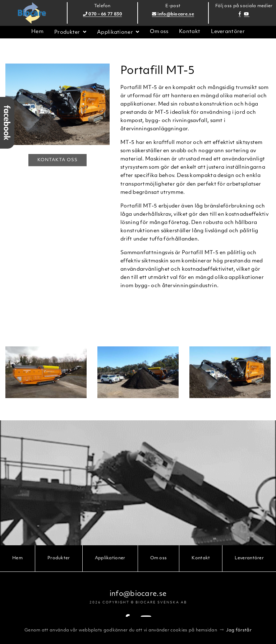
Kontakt (190, 32)
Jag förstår (239, 630)
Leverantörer (228, 32)
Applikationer (115, 32)
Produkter (67, 32)
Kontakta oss (57, 160)
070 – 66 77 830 (102, 14)
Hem (37, 32)
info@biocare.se (173, 14)
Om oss (159, 32)
